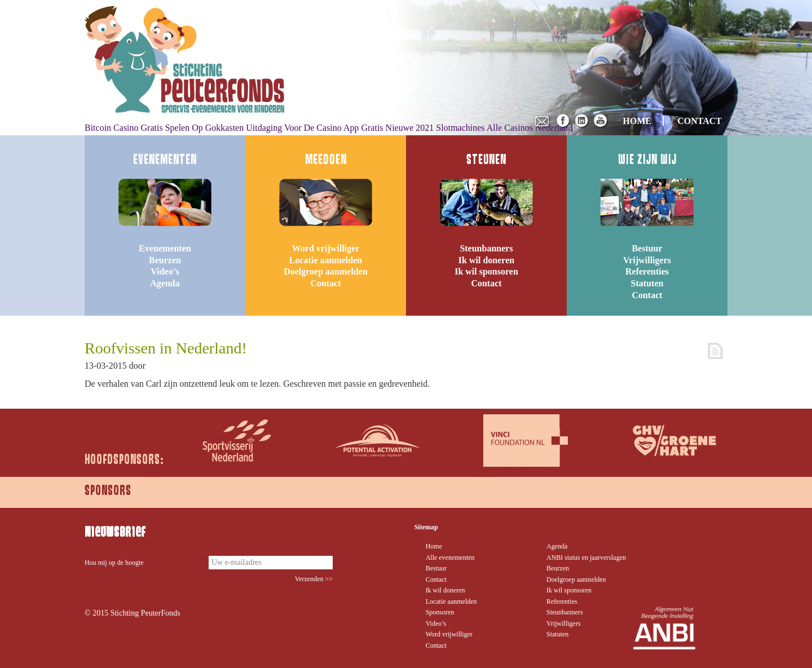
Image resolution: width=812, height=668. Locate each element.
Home (434, 546)
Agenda (165, 283)
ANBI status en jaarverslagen (586, 558)
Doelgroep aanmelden (326, 271)
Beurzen (165, 260)
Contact (325, 283)
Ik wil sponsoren (486, 271)
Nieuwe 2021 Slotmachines (435, 128)
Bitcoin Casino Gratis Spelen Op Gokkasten (164, 128)
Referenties (647, 271)
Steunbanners (486, 248)
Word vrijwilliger (326, 248)
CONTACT (700, 121)
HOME (637, 121)
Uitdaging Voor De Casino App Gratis (314, 128)
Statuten (647, 283)
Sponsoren (440, 612)
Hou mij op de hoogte (114, 563)
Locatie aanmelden (326, 260)
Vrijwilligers (647, 260)
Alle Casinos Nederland (530, 128)
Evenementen (165, 248)
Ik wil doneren (486, 260)
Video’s (165, 271)
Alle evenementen (450, 558)
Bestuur (647, 248)
